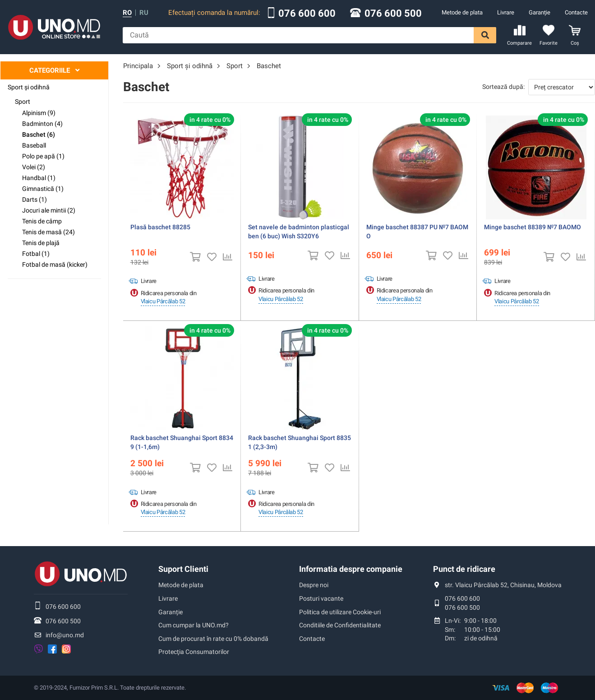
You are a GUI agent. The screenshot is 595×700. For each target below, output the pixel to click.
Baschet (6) (39, 134)
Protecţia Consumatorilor (194, 652)
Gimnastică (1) (43, 189)
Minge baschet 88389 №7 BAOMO (533, 227)
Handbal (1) (39, 178)
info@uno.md (65, 635)
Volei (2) (34, 167)
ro (127, 13)
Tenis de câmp (42, 221)
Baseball (34, 145)
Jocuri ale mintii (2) (49, 210)
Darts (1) (35, 199)
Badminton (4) (42, 124)
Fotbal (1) (36, 254)
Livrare (506, 12)
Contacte (576, 12)
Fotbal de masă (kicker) (55, 264)
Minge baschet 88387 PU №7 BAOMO (417, 232)
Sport (23, 102)
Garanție (540, 12)
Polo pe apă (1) (43, 156)
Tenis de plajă (41, 243)
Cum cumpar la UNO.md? (194, 625)
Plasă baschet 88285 (160, 227)
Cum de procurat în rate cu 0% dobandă (213, 639)
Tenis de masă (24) (48, 232)
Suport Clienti (183, 569)
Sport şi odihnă (29, 87)
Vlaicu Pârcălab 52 (163, 301)
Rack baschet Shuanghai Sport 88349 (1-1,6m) (182, 442)
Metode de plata (462, 12)
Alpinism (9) (39, 113)
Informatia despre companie (351, 569)
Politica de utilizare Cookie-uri (340, 612)
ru (144, 13)
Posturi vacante (321, 598)
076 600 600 (307, 14)
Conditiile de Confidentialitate (340, 625)
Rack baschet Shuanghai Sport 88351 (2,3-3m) (300, 442)
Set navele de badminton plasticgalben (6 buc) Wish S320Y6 (299, 232)
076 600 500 (393, 14)
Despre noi (314, 585)
